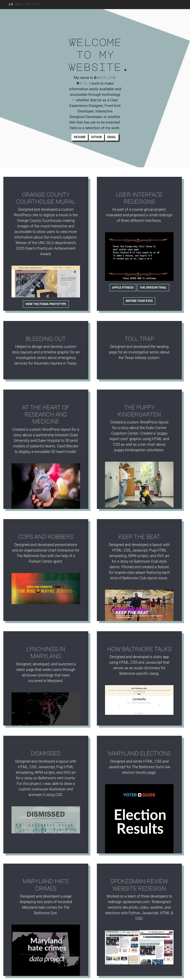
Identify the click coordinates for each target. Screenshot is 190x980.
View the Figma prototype (45, 303)
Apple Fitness (122, 286)
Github (96, 137)
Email (112, 137)
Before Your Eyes (139, 300)
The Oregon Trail (153, 286)
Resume (80, 137)
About (19, 4)
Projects (33, 4)
